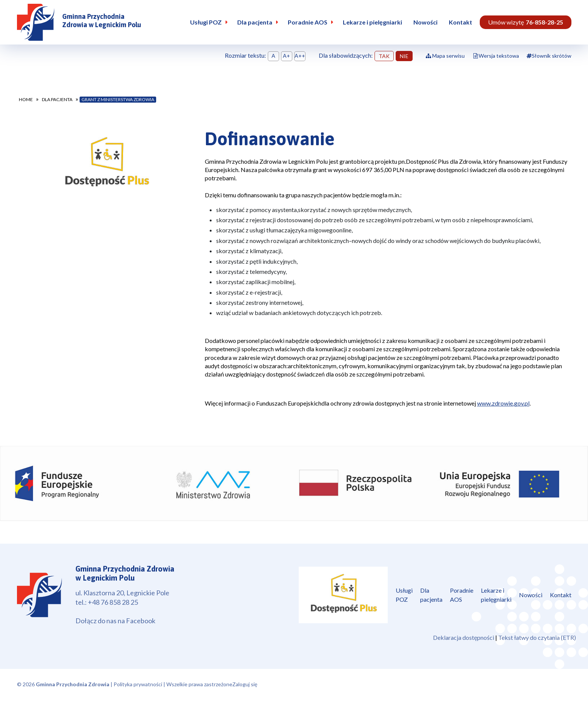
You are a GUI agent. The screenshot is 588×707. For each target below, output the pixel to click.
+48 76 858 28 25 (113, 602)
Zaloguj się (245, 684)
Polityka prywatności (138, 684)
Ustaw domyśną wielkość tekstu (273, 56)
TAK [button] (384, 56)
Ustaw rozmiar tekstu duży (300, 56)
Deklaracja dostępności (464, 637)
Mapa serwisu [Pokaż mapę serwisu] (445, 56)
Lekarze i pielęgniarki (372, 22)
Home (26, 99)
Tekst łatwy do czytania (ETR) (537, 637)
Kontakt (461, 22)
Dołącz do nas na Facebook (115, 621)
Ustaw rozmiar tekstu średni (287, 56)
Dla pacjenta (255, 22)
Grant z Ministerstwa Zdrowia (118, 99)
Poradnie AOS (308, 22)
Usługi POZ (206, 22)
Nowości (425, 22)
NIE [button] (404, 56)
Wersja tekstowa (499, 56)
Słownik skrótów (549, 56)
